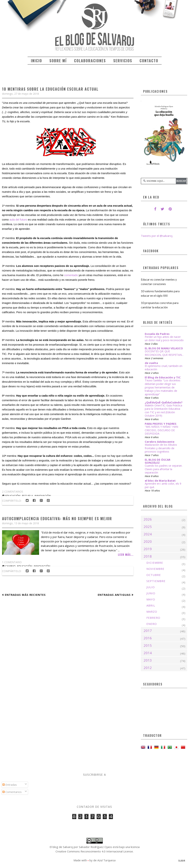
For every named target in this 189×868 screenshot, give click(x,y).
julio (151, 587)
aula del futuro (18, 220)
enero (152, 624)
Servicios (123, 61)
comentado (71, 275)
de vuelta (151, 363)
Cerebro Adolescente (160, 442)
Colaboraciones (90, 61)
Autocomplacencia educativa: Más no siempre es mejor (57, 519)
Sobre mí (58, 61)
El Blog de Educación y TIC (163, 377)
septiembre (156, 581)
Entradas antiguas (114, 595)
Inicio (36, 61)
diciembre (155, 563)
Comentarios (12, 792)
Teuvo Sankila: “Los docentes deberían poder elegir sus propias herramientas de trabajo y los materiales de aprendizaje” (163, 387)
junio (151, 593)
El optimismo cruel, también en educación (164, 368)
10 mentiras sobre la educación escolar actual (50, 89)
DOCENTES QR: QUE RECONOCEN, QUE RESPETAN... (164, 353)
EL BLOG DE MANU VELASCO (164, 348)
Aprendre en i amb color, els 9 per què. (163, 485)
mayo (151, 599)
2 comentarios (13, 492)
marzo (152, 612)
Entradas (10, 785)
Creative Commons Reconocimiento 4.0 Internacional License (94, 851)
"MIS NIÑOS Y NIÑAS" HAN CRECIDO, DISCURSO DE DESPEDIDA (161, 430)
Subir (182, 861)
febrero (153, 618)
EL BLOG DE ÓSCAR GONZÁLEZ (158, 461)
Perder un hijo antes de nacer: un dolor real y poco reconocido (164, 339)
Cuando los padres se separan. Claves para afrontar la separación (164, 469)
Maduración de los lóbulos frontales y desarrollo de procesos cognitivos (161, 448)
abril (151, 605)
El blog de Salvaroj (61, 847)
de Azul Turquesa (104, 860)
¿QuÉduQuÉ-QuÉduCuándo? (164, 402)
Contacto (149, 61)
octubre (154, 575)
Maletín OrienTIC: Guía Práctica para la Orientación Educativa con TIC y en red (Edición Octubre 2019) (163, 411)
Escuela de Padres (157, 334)
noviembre (155, 569)
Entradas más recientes (25, 595)
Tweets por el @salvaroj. (157, 236)
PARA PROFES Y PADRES (161, 424)
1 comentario (12, 562)
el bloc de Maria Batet (160, 481)
